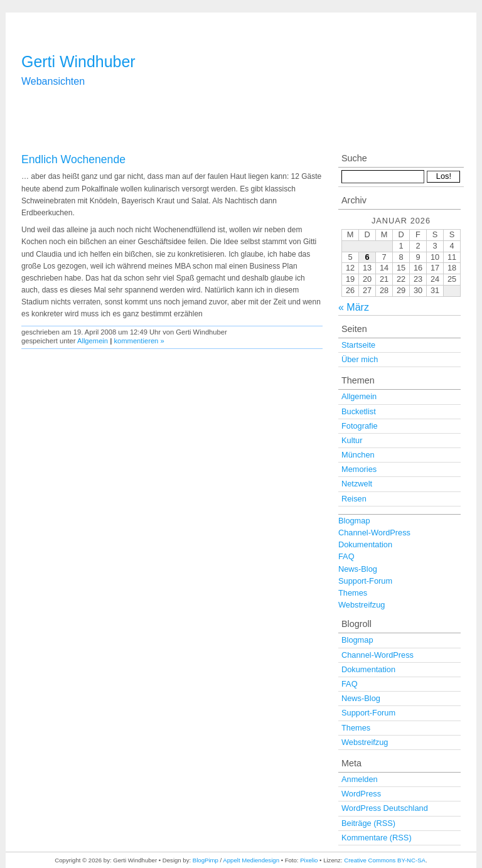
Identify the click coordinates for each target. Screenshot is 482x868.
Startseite (358, 345)
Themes (353, 593)
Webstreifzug (361, 605)
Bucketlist (359, 411)
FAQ (346, 556)
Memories (359, 469)
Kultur (352, 440)
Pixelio (309, 860)
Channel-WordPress (374, 533)
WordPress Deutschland (385, 808)
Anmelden (360, 779)
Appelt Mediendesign (251, 860)
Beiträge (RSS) (368, 823)
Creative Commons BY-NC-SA (385, 860)
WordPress (361, 794)
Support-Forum (365, 581)
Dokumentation (365, 544)
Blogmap (354, 521)
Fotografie (360, 426)
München (358, 455)
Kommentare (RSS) (377, 838)
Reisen (354, 499)
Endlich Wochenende (73, 159)
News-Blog (358, 569)
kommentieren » (139, 341)
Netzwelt (357, 484)
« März (354, 307)
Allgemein (93, 341)
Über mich (360, 359)
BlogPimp (206, 860)
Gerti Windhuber (78, 62)
